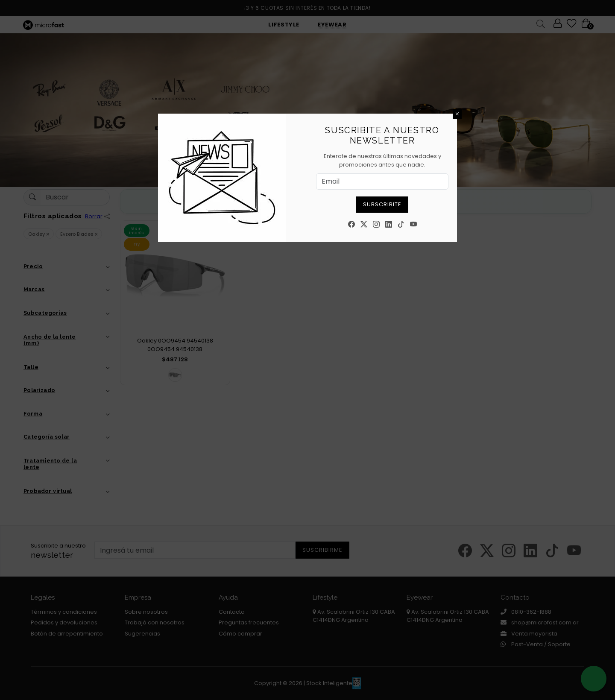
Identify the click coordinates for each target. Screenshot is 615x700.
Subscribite (382, 204)
